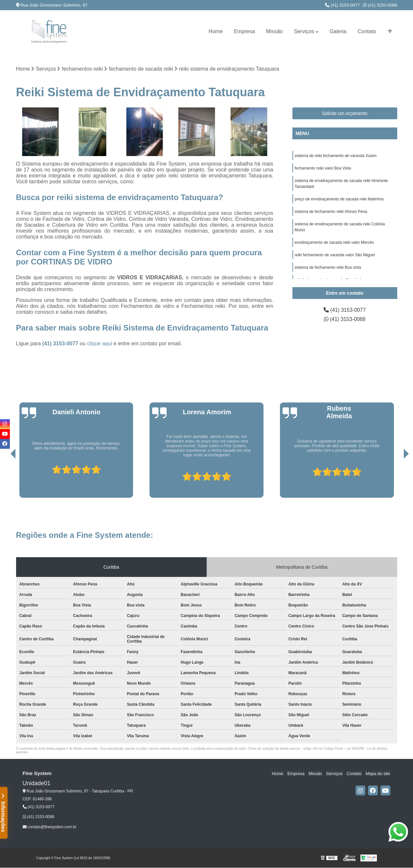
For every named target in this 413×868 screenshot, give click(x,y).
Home (216, 31)
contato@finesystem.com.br (50, 827)
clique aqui (100, 344)
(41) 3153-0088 (380, 5)
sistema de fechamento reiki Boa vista (328, 267)
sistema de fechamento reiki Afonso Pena (331, 212)
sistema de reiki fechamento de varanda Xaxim (336, 156)
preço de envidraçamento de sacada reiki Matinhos (339, 199)
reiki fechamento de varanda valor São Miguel (335, 255)
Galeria (338, 31)
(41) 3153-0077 (342, 5)
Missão (275, 31)
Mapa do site (378, 774)
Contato (367, 31)
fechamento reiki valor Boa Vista (323, 168)
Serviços (304, 31)
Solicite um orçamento (345, 113)
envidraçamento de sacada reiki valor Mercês (334, 242)
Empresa (244, 31)
